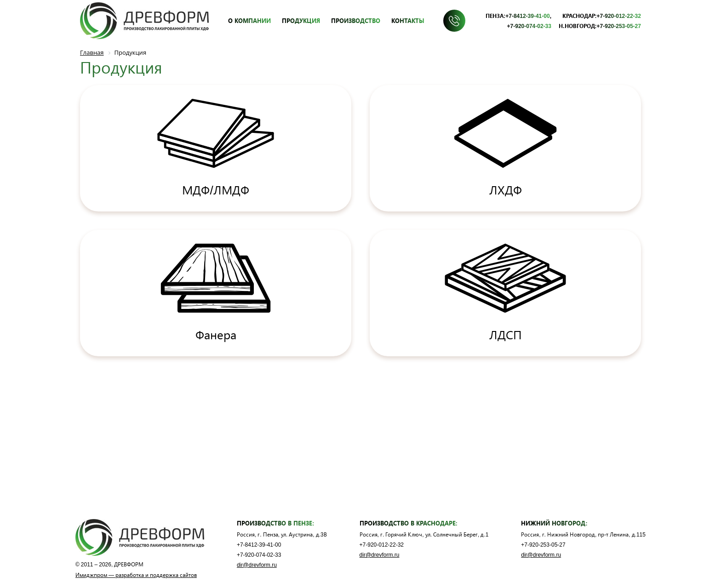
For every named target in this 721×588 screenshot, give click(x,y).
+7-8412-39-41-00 (527, 16)
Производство (356, 20)
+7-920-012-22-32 (619, 16)
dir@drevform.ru (257, 565)
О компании (249, 20)
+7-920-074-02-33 (529, 26)
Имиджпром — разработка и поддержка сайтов (136, 575)
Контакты (408, 20)
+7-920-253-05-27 (619, 26)
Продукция (301, 20)
